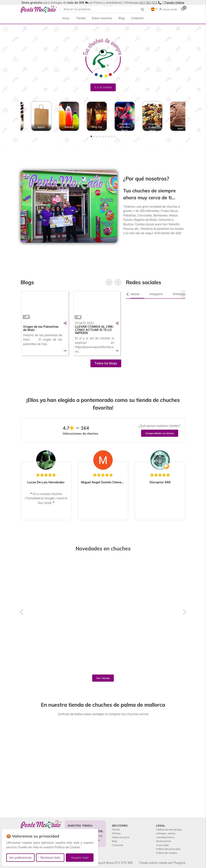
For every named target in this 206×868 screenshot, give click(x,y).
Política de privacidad (163, 846)
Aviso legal (164, 839)
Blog (121, 18)
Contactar (137, 18)
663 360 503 (148, 3)
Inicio (66, 18)
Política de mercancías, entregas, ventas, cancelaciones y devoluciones (167, 826)
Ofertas (117, 822)
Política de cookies (169, 853)
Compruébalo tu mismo (160, 433)
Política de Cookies (67, 847)
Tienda (81, 18)
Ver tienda (103, 678)
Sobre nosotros (102, 18)
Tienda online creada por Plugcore (162, 863)
